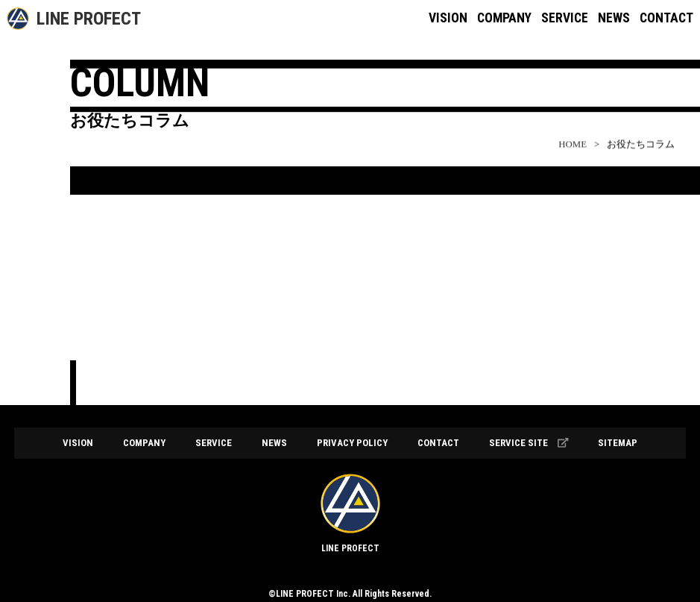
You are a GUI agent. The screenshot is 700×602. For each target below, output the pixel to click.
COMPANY (504, 18)
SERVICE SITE (529, 443)
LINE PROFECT (89, 19)
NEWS (614, 18)
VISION (448, 18)
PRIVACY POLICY (352, 443)
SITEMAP (618, 443)
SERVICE (565, 18)
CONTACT (666, 18)
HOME (573, 153)
